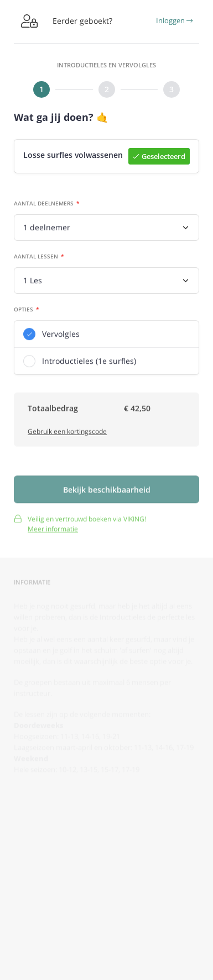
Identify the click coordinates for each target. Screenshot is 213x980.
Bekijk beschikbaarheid (107, 492)
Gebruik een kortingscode (67, 433)
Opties (24, 310)
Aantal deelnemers (44, 204)
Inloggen (174, 20)
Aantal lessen (36, 257)
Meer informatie (53, 531)
